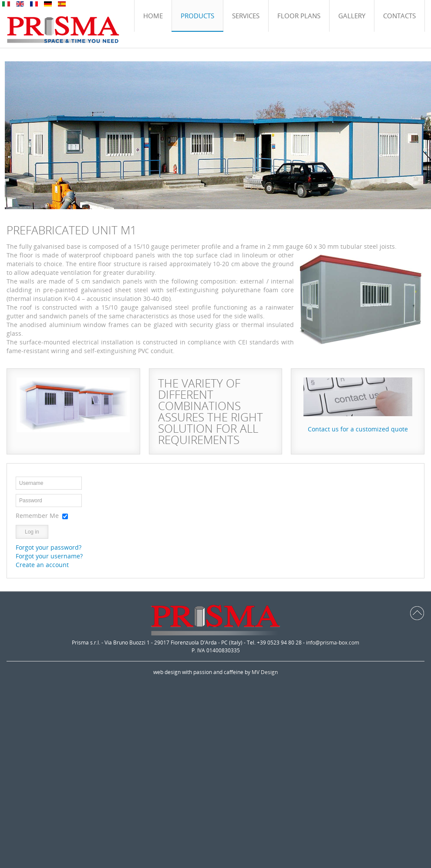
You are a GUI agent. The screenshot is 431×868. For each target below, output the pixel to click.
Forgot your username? (49, 556)
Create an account (42, 565)
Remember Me (37, 516)
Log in (32, 532)
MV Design (265, 672)
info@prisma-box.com (333, 643)
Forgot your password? (49, 547)
